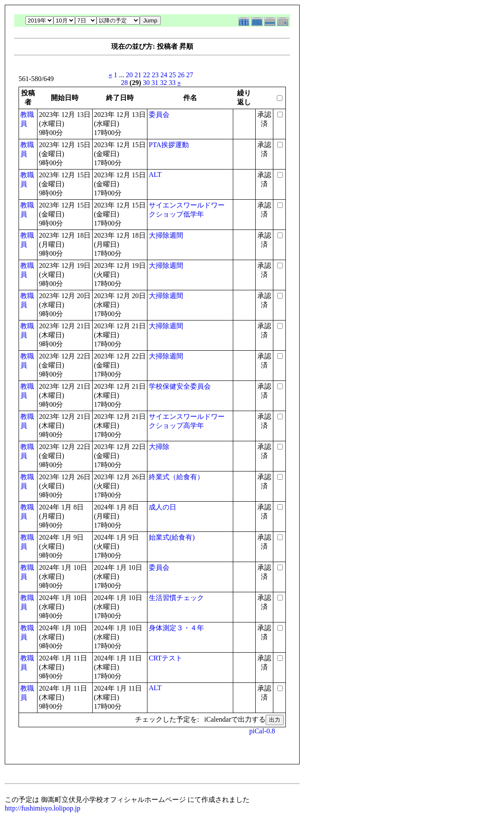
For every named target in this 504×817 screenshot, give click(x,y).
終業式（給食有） (176, 477)
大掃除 (159, 447)
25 (172, 75)
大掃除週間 (166, 235)
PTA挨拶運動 (169, 145)
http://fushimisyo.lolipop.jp (42, 808)
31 (155, 83)
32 (163, 83)
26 (181, 75)
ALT (155, 174)
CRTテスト (166, 658)
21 (138, 75)
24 (164, 75)
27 (190, 75)
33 (172, 83)
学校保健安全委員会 (180, 386)
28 (125, 83)
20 (129, 75)
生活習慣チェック (176, 598)
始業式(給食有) (172, 537)
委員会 (159, 115)
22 (147, 75)
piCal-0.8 (262, 731)
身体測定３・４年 (176, 628)
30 (146, 83)
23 (155, 75)
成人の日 (163, 507)
